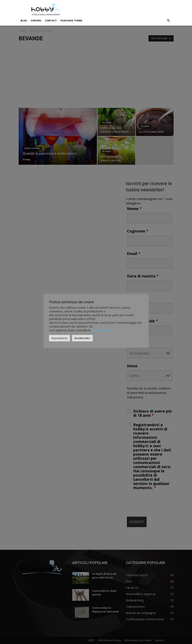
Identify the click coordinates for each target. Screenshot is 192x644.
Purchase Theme (71, 20)
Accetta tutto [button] (82, 338)
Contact (51, 20)
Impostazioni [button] (59, 338)
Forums (36, 20)
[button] (169, 21)
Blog (24, 20)
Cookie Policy (101, 330)
